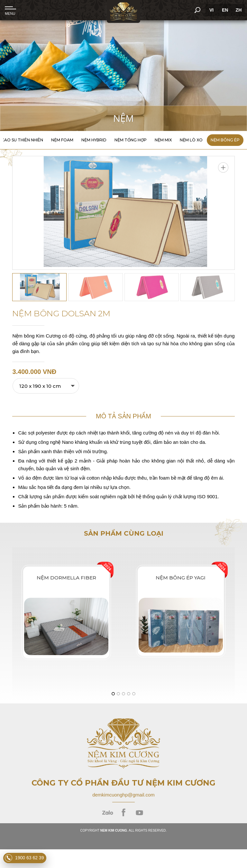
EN (224, 10)
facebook (124, 813)
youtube (139, 813)
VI (210, 10)
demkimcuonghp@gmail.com (123, 795)
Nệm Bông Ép (225, 140)
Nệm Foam (62, 140)
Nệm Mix (163, 140)
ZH (238, 10)
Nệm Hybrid (94, 140)
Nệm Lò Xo (191, 140)
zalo (108, 813)
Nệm (123, 118)
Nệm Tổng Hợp (131, 140)
